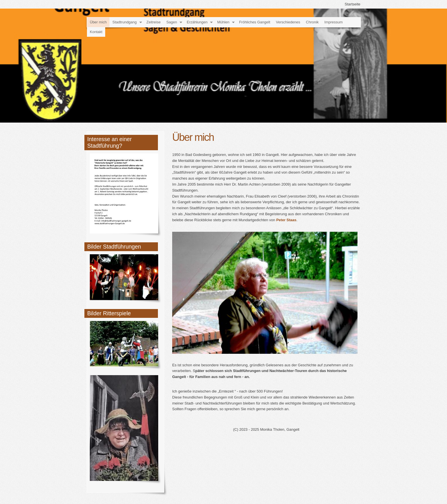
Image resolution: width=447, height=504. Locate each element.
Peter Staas (286, 220)
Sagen (172, 22)
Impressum (334, 22)
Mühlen (223, 22)
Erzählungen (197, 22)
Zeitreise (154, 22)
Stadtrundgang (124, 22)
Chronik (312, 22)
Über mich (98, 22)
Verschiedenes (288, 22)
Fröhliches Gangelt (255, 22)
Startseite (352, 4)
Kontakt (96, 32)
